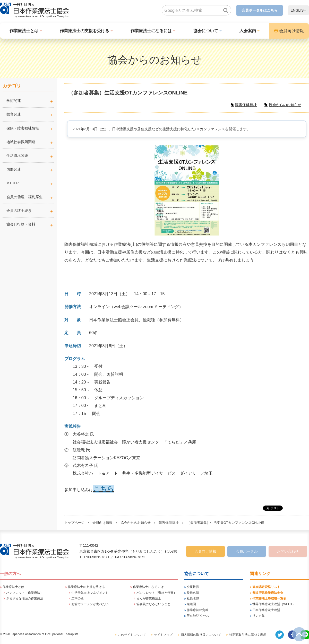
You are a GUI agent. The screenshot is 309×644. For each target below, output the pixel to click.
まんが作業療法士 (149, 598)
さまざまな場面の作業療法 (25, 598)
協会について (206, 31)
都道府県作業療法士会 (268, 593)
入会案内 (248, 31)
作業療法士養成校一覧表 (269, 598)
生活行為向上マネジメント (90, 593)
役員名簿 (193, 593)
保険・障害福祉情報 (23, 128)
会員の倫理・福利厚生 (24, 197)
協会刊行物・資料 (21, 224)
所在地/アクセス (198, 616)
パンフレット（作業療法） (25, 593)
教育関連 (14, 114)
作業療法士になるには (151, 31)
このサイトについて (132, 635)
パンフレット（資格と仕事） (157, 593)
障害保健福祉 (169, 523)
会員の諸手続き (19, 211)
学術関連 (30, 101)
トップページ (74, 523)
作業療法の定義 (198, 610)
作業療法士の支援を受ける (84, 31)
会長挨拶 (193, 587)
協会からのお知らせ (136, 523)
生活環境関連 (17, 155)
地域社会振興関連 (21, 142)
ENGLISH (298, 10)
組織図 (191, 604)
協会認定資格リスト (266, 587)
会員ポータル (247, 551)
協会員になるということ (153, 604)
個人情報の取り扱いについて (201, 635)
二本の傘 (78, 598)
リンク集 (259, 616)
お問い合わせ (288, 551)
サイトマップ (163, 635)
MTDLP (30, 183)
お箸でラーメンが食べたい (90, 604)
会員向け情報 (291, 31)
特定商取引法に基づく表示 (248, 635)
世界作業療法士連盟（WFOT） (274, 604)
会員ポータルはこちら (260, 10)
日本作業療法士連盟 (266, 610)
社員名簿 (193, 598)
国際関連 (14, 169)
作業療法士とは (24, 31)
